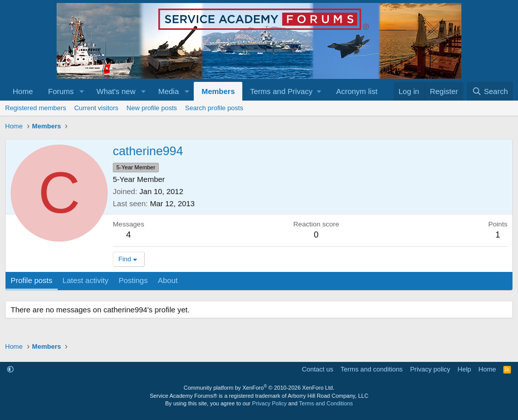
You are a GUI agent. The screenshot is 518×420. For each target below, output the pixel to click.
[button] (82, 91)
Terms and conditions (372, 369)
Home (23, 91)
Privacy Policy (269, 403)
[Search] (490, 91)
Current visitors (96, 108)
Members (218, 91)
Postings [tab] (133, 280)
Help (465, 369)
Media (169, 91)
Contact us (318, 369)
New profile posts (152, 108)
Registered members (36, 108)
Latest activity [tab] (86, 280)
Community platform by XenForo (259, 388)
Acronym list (357, 91)
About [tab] (168, 280)
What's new (116, 91)
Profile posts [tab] (32, 280)
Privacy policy (430, 369)
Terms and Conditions (326, 403)
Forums (61, 91)
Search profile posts (214, 108)
